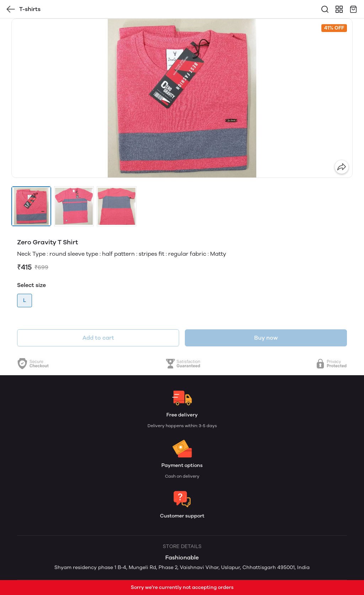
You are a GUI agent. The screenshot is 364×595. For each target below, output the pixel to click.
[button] (31, 206)
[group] (182, 98)
